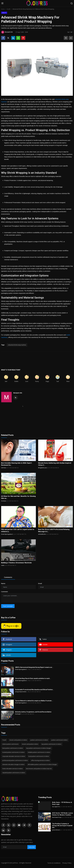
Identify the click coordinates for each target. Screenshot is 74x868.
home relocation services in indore (13, 769)
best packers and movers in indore (13, 748)
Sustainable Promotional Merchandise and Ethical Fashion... (34, 690)
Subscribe (32, 847)
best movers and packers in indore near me (39, 769)
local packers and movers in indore (39, 756)
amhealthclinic (42, 534)
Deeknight (18, 714)
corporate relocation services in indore (14, 756)
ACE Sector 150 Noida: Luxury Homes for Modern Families (63, 814)
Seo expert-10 (56, 807)
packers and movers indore (59, 740)
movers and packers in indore (18, 740)
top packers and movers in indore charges (39, 748)
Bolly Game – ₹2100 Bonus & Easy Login (62, 803)
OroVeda (4, 501)
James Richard (56, 830)
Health (9, 9)
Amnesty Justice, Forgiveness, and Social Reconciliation (33, 712)
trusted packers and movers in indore (13, 752)
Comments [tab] (8, 577)
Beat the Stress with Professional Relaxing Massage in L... (54, 530)
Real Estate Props (57, 817)
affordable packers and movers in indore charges (42, 764)
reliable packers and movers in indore (39, 752)
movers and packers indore (30, 744)
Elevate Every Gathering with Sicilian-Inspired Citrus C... (55, 464)
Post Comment (8, 606)
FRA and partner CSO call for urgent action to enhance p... (18, 530)
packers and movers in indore (39, 740)
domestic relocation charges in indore (13, 764)
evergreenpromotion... (21, 692)
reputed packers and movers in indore (14, 773)
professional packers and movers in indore (15, 760)
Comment (5, 592)
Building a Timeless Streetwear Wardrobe (16, 563)
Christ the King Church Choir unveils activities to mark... (33, 678)
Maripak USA (18, 393)
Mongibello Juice (43, 468)
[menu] (2, 3)
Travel (4, 740)
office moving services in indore (40, 760)
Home (3, 9)
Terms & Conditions (54, 863)
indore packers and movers (11, 744)
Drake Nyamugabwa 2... (7, 534)
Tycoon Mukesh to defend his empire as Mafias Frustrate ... (34, 701)
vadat (3, 565)
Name (3, 583)
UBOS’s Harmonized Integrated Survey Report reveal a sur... (34, 667)
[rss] (9, 830)
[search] (72, 3)
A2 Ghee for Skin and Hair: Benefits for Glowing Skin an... (18, 497)
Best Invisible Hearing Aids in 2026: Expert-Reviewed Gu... (17, 464)
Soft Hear (4, 468)
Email (40, 583)
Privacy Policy (67, 863)
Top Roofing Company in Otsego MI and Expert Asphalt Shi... (62, 826)
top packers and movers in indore (51, 744)
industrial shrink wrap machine (17, 345)
